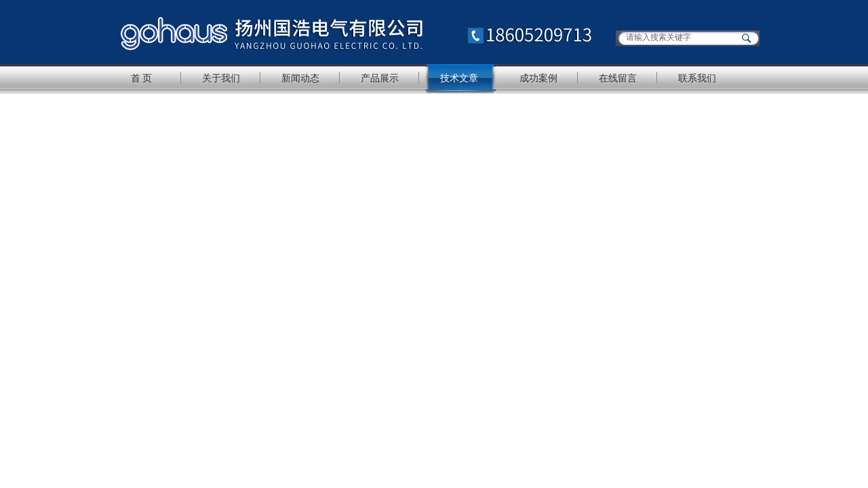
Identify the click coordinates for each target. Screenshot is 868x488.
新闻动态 (300, 78)
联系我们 (697, 78)
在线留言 (618, 78)
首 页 (142, 78)
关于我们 (221, 78)
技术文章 (459, 78)
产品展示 (380, 78)
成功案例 (538, 78)
